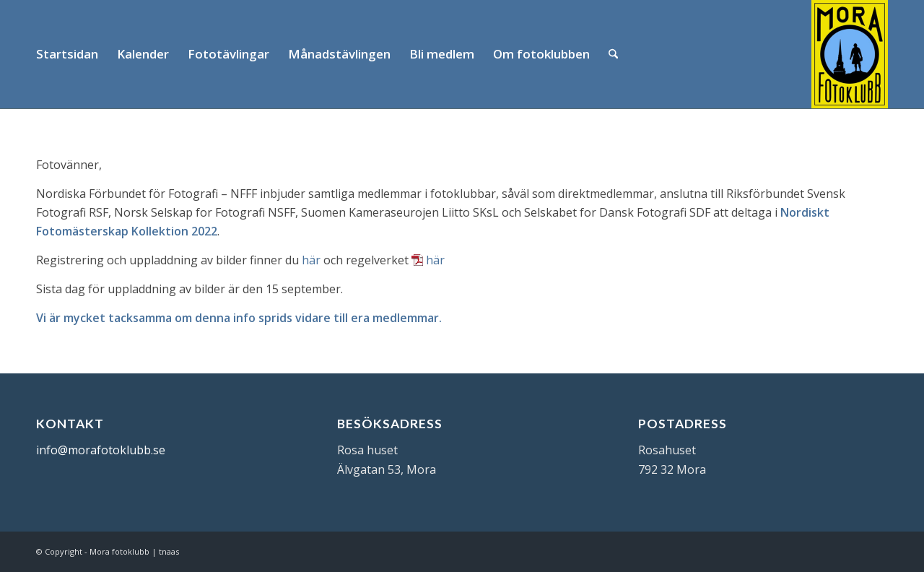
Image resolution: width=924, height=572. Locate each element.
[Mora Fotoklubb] (850, 54)
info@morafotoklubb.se (101, 450)
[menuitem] (67, 54)
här (311, 260)
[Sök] (613, 54)
